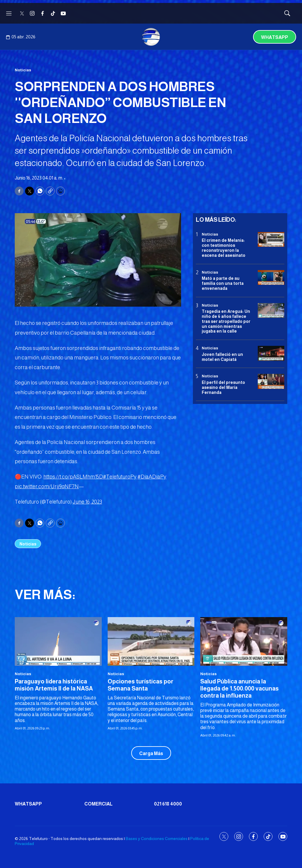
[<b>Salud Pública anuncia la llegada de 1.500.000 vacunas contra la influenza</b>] (244, 642)
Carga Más (151, 753)
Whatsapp (275, 37)
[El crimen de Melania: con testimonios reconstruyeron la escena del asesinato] (271, 240)
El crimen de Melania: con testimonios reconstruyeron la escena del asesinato (224, 248)
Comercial (99, 804)
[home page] (151, 37)
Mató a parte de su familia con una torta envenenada (223, 283)
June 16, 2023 (87, 502)
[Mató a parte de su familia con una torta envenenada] (271, 278)
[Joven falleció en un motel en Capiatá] (271, 353)
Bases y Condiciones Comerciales (157, 839)
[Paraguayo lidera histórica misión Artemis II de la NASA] (58, 642)
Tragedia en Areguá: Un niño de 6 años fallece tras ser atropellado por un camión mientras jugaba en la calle (226, 321)
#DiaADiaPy (152, 477)
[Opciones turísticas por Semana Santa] (151, 642)
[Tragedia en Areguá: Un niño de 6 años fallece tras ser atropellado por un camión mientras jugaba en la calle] (271, 311)
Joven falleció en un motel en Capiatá (222, 357)
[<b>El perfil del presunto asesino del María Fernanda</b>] (271, 381)
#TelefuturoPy (120, 477)
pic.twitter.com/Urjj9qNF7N (47, 486)
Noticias (23, 70)
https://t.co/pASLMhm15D (73, 477)
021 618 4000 (168, 804)
